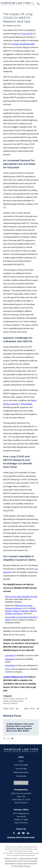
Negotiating (10, 665)
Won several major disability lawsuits (21, 596)
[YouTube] (23, 833)
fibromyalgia (27, 404)
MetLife (8, 611)
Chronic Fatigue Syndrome (13, 699)
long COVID (28, 34)
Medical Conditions (10, 703)
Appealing (10, 659)
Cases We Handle (21, 765)
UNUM (33, 608)
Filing (7, 669)
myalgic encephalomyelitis (23, 44)
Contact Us (21, 783)
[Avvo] (19, 833)
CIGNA (15, 611)
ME (26, 699)
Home (21, 761)
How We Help (21, 769)
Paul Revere (17, 613)
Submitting (10, 655)
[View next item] (13, 738)
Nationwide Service (21, 772)
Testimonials (21, 776)
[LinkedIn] (28, 833)
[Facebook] (14, 833)
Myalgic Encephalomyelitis (13, 701)
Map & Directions (21, 803)
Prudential (24, 611)
